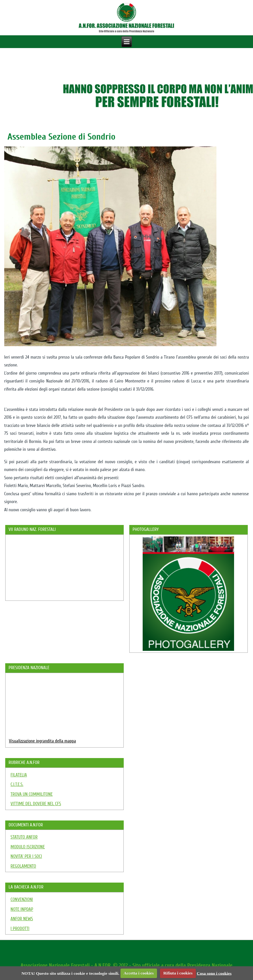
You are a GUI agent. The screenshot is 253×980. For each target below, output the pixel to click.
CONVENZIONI (22, 899)
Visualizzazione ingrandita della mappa (42, 741)
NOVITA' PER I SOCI (26, 856)
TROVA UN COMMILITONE (32, 794)
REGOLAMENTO (23, 866)
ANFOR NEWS (22, 919)
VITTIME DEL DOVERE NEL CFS (36, 804)
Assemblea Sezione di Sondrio (62, 137)
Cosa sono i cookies (214, 973)
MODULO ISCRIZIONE (28, 847)
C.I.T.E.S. (17, 784)
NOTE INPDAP (22, 909)
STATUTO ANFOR (24, 837)
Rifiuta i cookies (178, 973)
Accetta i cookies (139, 973)
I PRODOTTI (20, 929)
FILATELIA (19, 775)
